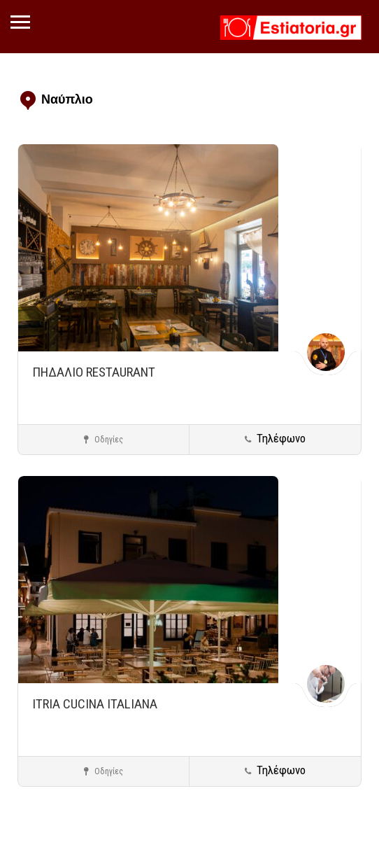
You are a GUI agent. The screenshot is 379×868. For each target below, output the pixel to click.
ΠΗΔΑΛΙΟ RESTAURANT (94, 372)
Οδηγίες (103, 440)
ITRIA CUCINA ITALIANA (95, 704)
